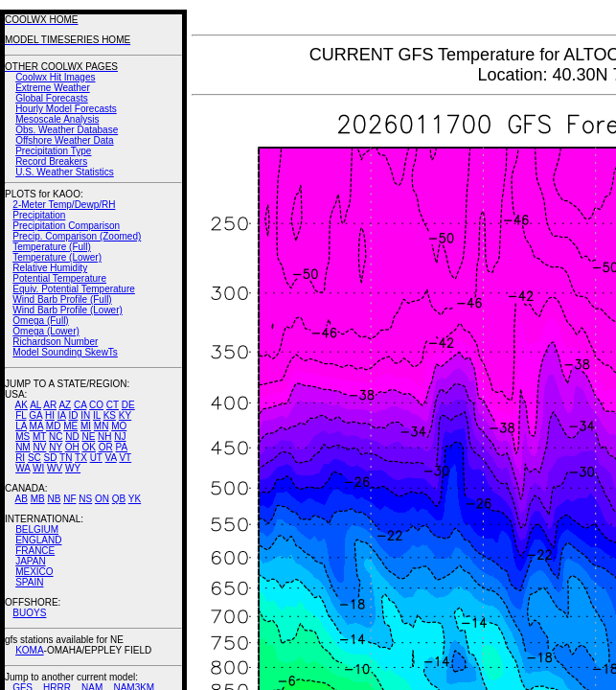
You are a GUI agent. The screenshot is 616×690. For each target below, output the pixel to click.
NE (88, 437)
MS (23, 437)
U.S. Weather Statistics (65, 172)
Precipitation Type (53, 151)
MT (39, 437)
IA (62, 415)
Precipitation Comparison (66, 226)
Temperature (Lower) (57, 257)
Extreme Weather (53, 88)
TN (66, 458)
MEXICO (34, 572)
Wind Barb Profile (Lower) (67, 310)
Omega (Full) (40, 321)
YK (135, 499)
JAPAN (31, 561)
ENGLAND (38, 540)
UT (96, 458)
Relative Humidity (50, 268)
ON (102, 499)
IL (97, 415)
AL (35, 405)
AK (22, 405)
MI (86, 426)
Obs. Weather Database (67, 130)
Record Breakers (51, 161)
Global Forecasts (52, 98)
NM (23, 447)
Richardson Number (55, 342)
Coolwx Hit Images (55, 77)
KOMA (29, 650)
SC (34, 458)
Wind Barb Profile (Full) (62, 299)
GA (35, 415)
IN (85, 415)
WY (73, 468)
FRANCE (35, 551)
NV (39, 447)
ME (70, 426)
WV (55, 468)
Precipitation (39, 215)
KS (110, 415)
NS (85, 499)
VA (111, 458)
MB (38, 499)
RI (20, 458)
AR (50, 405)
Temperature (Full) (52, 247)
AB (22, 499)
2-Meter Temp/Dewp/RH (64, 205)
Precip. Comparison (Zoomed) (77, 236)
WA (23, 468)
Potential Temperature (59, 278)
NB (54, 499)
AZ (65, 405)
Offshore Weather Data (64, 140)
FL (21, 415)
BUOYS (29, 613)
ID (73, 415)
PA (121, 447)
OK (88, 447)
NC (56, 437)
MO (119, 426)
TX (81, 458)
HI (50, 415)
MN (102, 426)
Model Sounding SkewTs (65, 352)
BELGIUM (37, 529)
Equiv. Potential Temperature (73, 289)
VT (125, 458)
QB (119, 499)
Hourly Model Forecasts (66, 109)
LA (21, 426)
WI (38, 468)
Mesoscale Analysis (57, 119)
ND (72, 437)
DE (128, 405)
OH (72, 447)
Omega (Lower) (46, 331)
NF (69, 499)
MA (36, 426)
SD (51, 458)
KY (125, 415)
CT (113, 405)
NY (56, 447)
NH (104, 437)
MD (54, 426)
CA (80, 405)
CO (96, 405)
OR (106, 447)
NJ (120, 437)
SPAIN (29, 582)
